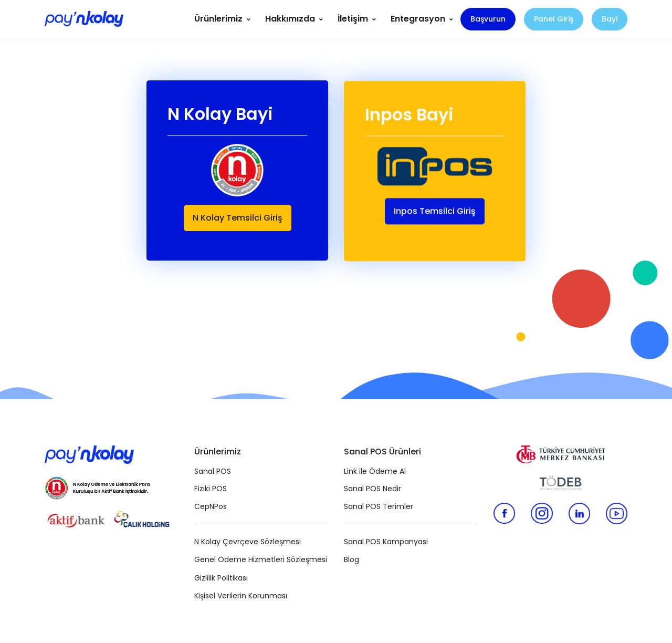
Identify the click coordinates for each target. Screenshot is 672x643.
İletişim (353, 19)
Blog (351, 559)
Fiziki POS (211, 489)
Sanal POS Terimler (379, 506)
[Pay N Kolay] (84, 19)
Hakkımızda (290, 19)
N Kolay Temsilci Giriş (238, 218)
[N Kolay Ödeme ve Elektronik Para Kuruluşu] (97, 486)
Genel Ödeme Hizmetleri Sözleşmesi (261, 559)
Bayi (610, 19)
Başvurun (488, 19)
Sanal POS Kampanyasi (386, 542)
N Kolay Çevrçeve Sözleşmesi (248, 542)
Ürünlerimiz (218, 19)
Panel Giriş (554, 19)
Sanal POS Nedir (372, 489)
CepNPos (211, 506)
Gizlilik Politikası (221, 578)
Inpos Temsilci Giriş (435, 212)
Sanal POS (213, 471)
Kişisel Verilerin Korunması (241, 596)
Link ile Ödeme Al (375, 471)
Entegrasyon (418, 19)
